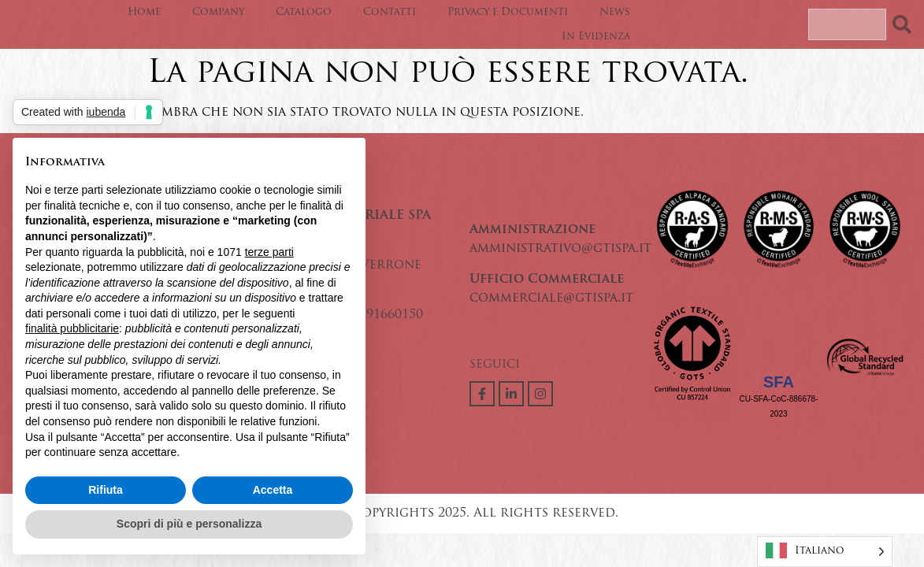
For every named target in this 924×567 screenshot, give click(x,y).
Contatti (390, 12)
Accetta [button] (273, 490)
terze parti (269, 252)
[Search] (905, 24)
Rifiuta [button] (106, 490)
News (615, 12)
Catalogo (304, 12)
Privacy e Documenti (508, 12)
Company (218, 12)
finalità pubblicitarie (72, 328)
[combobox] (847, 24)
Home (144, 12)
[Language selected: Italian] (825, 552)
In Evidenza (596, 37)
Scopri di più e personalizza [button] (189, 524)
